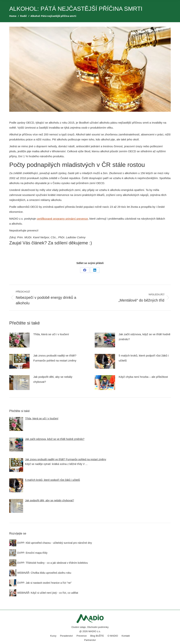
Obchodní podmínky (98, 627)
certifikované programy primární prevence (62, 219)
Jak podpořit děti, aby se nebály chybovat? (53, 379)
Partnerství (90, 640)
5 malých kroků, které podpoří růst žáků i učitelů (144, 358)
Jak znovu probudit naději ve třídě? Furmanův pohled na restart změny (55, 358)
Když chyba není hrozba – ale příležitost (143, 377)
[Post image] (19, 340)
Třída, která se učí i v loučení (51, 334)
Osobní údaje (79, 627)
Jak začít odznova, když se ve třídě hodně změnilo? (145, 337)
